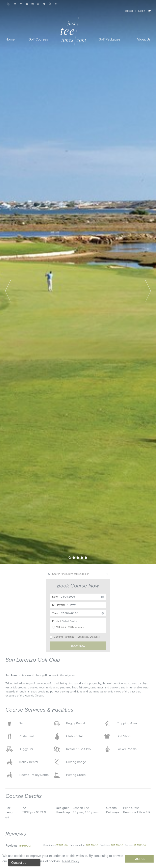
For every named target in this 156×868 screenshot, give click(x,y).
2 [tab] (74, 558)
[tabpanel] (78, 282)
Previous (8, 291)
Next (148, 291)
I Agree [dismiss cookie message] (140, 859)
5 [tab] (86, 558)
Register (128, 11)
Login (141, 11)
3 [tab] (78, 558)
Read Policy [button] (71, 861)
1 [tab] (70, 558)
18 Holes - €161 (69, 627)
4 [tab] (82, 558)
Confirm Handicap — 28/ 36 (76, 637)
